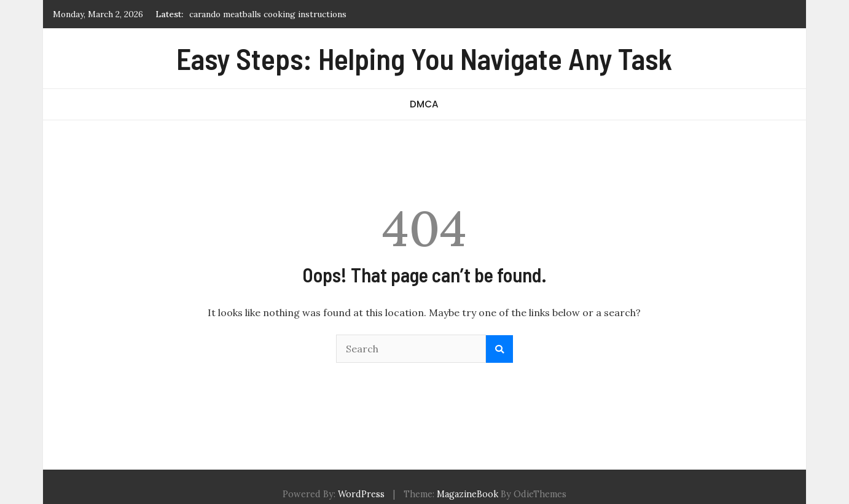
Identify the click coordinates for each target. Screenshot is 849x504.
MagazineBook (468, 494)
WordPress (361, 494)
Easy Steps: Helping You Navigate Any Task (424, 58)
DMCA (424, 104)
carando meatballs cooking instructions (268, 14)
